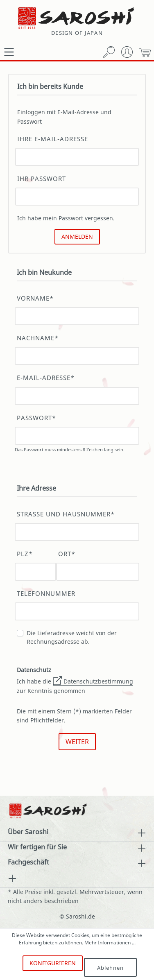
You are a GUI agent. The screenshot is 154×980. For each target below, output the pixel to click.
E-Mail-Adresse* (46, 378)
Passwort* (36, 418)
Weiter (77, 742)
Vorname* (35, 298)
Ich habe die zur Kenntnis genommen (75, 680)
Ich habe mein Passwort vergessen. (66, 218)
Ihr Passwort (42, 179)
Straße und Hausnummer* (66, 514)
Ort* (67, 554)
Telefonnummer (46, 594)
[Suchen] (109, 52)
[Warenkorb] (145, 52)
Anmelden (77, 237)
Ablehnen (110, 968)
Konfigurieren (53, 963)
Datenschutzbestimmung (93, 681)
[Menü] (9, 52)
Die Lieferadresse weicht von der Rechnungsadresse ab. (72, 637)
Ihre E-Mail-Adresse (53, 139)
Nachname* (38, 338)
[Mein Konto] (127, 52)
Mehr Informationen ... (110, 943)
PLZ (25, 554)
